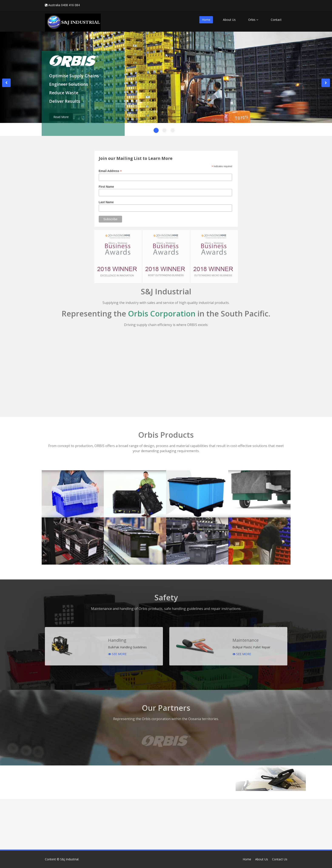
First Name (106, 187)
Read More (61, 117)
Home (206, 20)
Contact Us (280, 859)
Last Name (106, 202)
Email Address (110, 171)
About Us (229, 20)
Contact (276, 20)
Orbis (253, 20)
